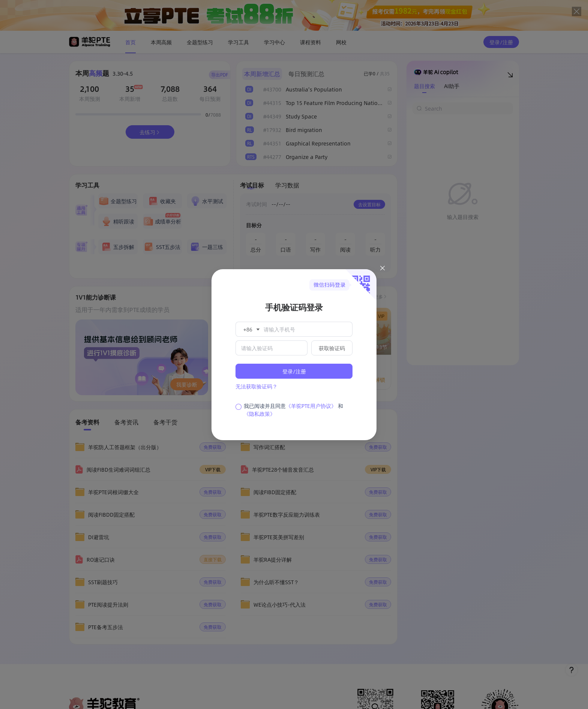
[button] (251, 329)
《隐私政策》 (259, 414)
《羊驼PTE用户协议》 (311, 406)
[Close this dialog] (382, 269)
